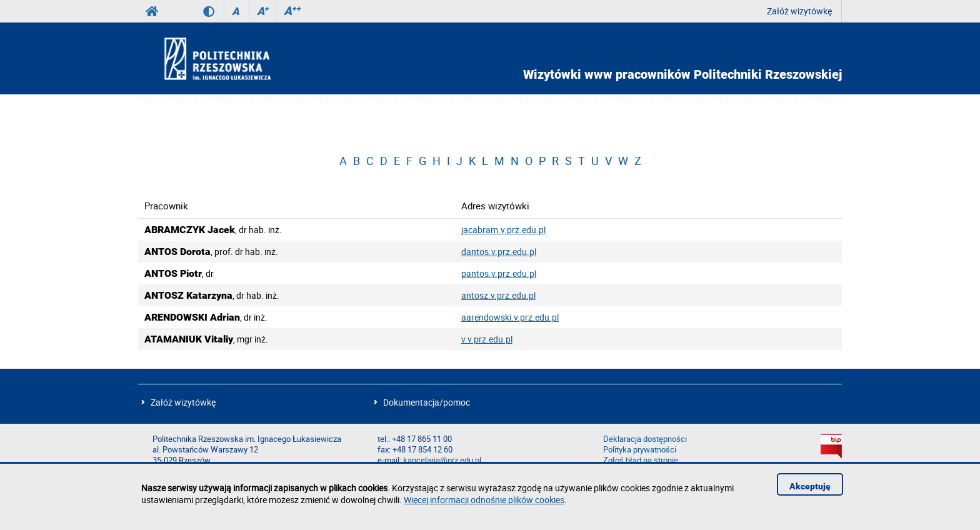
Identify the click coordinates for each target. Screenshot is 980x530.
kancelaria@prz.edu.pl (442, 460)
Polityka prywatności (640, 450)
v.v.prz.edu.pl (487, 339)
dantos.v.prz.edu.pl (499, 252)
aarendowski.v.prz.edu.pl (510, 317)
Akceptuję (810, 486)
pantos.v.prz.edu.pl (499, 273)
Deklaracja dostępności (645, 439)
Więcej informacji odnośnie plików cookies (484, 500)
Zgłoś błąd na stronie (641, 460)
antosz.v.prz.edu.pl (498, 295)
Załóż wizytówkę (799, 11)
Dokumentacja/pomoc (427, 402)
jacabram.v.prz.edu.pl (503, 230)
